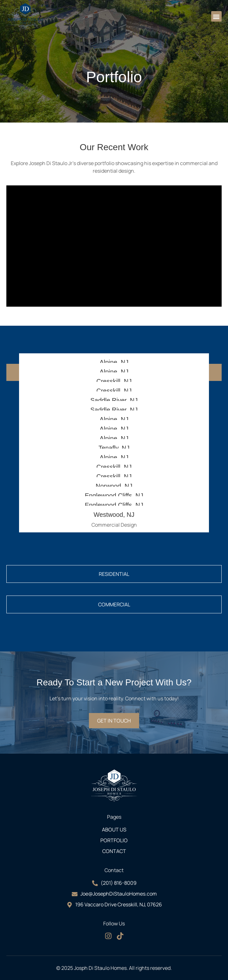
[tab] (114, 574)
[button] (216, 16)
